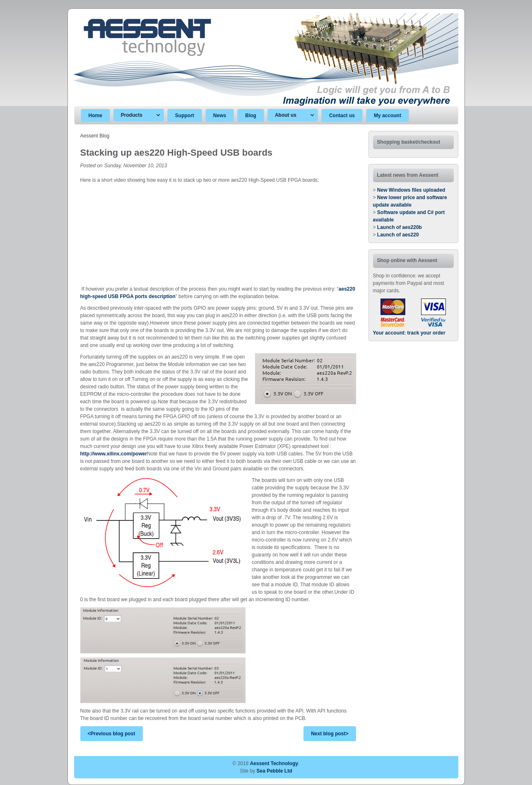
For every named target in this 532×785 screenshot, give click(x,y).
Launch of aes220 (398, 235)
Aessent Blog (95, 136)
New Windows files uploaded (411, 190)
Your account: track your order (409, 333)
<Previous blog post (112, 734)
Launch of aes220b (400, 227)
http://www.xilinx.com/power (114, 454)
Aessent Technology (274, 763)
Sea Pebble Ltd (274, 771)
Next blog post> (330, 734)
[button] (139, 115)
